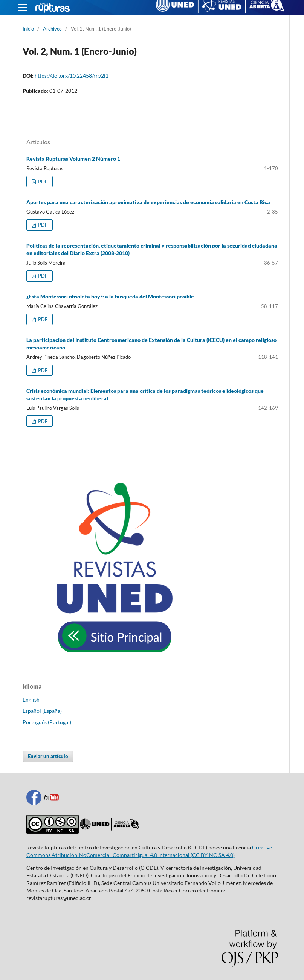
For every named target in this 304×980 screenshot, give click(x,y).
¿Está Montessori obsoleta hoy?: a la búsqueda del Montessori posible (110, 296)
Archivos (52, 29)
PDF (42, 182)
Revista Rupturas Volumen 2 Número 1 (73, 159)
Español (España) (42, 711)
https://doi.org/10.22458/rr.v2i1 (72, 76)
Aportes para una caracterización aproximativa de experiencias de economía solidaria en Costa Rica (148, 202)
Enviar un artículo (48, 756)
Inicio (28, 29)
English (31, 699)
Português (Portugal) (47, 722)
